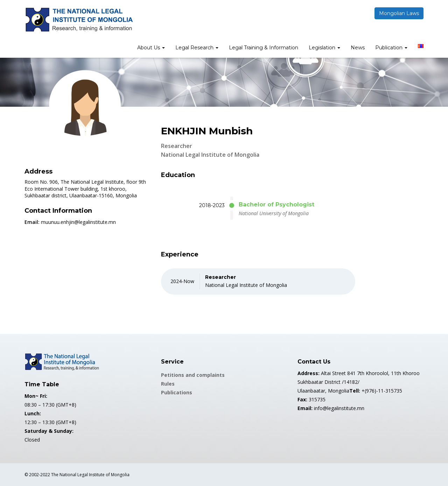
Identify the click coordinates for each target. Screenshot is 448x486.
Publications (177, 392)
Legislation (324, 48)
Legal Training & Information (264, 48)
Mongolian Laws (399, 13)
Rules (168, 384)
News (358, 48)
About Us (151, 48)
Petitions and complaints (193, 375)
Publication (391, 48)
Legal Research (197, 48)
